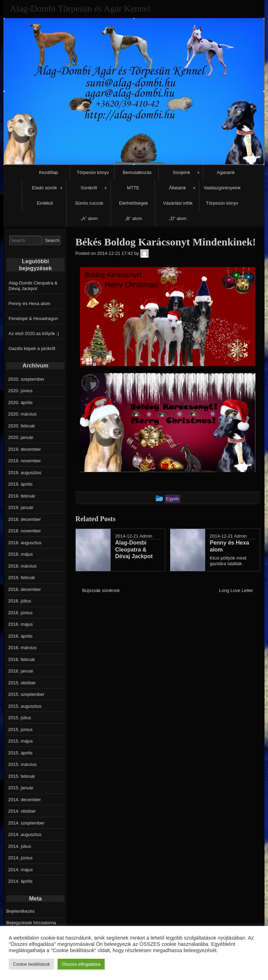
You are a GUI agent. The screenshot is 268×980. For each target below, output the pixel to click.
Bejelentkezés (20, 911)
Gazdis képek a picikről (32, 348)
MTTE (133, 188)
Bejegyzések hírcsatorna (31, 923)
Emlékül (45, 203)
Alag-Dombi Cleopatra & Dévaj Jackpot (33, 286)
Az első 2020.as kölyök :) (34, 333)
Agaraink (226, 172)
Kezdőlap (49, 172)
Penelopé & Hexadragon (33, 318)
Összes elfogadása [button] (81, 964)
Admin (146, 536)
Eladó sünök (45, 188)
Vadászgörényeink (222, 188)
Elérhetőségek (133, 203)
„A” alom (89, 218)
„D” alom (178, 218)
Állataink (177, 188)
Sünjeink (181, 172)
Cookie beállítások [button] (31, 964)
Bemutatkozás (137, 172)
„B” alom (133, 218)
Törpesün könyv (93, 172)
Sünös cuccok (89, 203)
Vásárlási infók (178, 203)
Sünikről (89, 188)
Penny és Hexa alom (30, 303)
